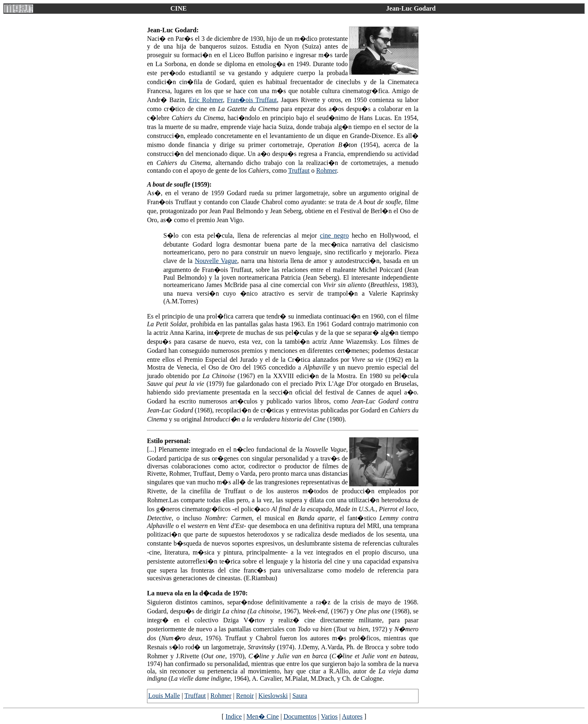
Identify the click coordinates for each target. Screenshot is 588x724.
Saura (300, 696)
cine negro (335, 235)
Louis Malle (164, 696)
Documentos (300, 716)
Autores (352, 716)
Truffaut (299, 170)
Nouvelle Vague (216, 261)
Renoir (245, 696)
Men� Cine (263, 716)
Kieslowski (273, 696)
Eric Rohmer (206, 100)
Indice (234, 716)
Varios (329, 716)
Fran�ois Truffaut (252, 100)
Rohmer (326, 170)
